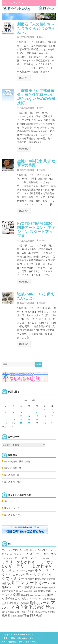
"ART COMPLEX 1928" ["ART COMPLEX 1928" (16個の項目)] (16, 550)
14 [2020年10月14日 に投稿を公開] (29, 416)
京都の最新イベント (14, 515)
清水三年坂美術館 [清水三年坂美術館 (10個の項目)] (45, 612)
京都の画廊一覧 (12, 475)
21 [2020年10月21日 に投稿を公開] (29, 420)
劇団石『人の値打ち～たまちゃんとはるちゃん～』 (37, 28)
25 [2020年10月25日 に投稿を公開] (6, 423)
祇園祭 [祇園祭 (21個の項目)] (6, 616)
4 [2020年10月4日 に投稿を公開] (6, 413)
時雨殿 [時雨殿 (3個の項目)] (23, 612)
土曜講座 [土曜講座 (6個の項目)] (11, 603)
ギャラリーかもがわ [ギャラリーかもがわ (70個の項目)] (27, 560)
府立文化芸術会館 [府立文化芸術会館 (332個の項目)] (32, 607)
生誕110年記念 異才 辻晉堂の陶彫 (36, 163)
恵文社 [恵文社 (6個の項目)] (16, 612)
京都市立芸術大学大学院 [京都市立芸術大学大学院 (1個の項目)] (28, 591)
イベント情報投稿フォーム (13, 642)
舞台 (41, 37)
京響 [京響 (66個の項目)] (16, 595)
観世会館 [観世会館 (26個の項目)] (36, 615)
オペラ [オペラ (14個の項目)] (26, 558)
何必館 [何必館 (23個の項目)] (25, 595)
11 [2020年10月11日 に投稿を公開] (6, 416)
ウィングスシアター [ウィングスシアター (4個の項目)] (11, 558)
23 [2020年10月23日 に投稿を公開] (45, 420)
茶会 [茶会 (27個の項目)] (26, 615)
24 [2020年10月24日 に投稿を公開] (52, 420)
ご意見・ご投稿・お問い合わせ (15, 638)
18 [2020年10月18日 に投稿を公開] (6, 420)
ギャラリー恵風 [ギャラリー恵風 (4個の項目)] (27, 570)
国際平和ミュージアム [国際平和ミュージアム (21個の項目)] (29, 599)
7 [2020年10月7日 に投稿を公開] (29, 413)
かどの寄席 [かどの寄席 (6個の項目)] (16, 554)
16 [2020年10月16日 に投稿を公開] (45, 416)
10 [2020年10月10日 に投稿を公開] (52, 413)
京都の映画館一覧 (13, 468)
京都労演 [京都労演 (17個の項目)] (30, 587)
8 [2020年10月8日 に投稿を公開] (37, 413)
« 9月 (4, 426)
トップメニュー (15, 3)
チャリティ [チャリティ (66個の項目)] (35, 574)
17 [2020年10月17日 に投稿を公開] (52, 416)
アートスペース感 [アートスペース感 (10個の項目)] (46, 554)
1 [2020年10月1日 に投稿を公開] (37, 409)
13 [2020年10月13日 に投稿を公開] (21, 416)
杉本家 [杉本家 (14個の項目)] (30, 612)
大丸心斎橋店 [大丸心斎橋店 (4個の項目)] (23, 603)
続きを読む (24, 78)
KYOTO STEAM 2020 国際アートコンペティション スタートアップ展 (37, 229)
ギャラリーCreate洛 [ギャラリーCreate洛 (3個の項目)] (40, 558)
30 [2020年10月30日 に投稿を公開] (45, 423)
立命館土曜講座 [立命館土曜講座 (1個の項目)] (17, 616)
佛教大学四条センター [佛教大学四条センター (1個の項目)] (38, 595)
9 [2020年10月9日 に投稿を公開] (45, 413)
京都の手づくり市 (13, 482)
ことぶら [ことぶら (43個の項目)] (29, 554)
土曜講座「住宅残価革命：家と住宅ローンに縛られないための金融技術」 (36, 97)
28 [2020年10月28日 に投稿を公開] (29, 423)
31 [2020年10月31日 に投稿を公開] (52, 423)
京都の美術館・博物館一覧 (17, 461)
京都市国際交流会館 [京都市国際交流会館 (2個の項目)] (44, 587)
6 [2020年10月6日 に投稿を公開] (21, 413)
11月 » (10, 426)
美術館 (42, 170)
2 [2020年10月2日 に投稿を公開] (45, 409)
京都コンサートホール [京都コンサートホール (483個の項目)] (29, 582)
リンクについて (12, 508)
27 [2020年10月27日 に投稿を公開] (21, 423)
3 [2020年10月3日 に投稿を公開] (52, 409)
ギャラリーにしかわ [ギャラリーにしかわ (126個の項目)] (26, 566)
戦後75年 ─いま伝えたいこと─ (36, 296)
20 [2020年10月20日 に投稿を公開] (21, 420)
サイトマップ (11, 501)
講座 (41, 108)
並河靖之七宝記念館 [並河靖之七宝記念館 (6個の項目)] (36, 579)
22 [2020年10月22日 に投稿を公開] (37, 420)
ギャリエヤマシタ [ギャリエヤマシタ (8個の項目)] (15, 575)
